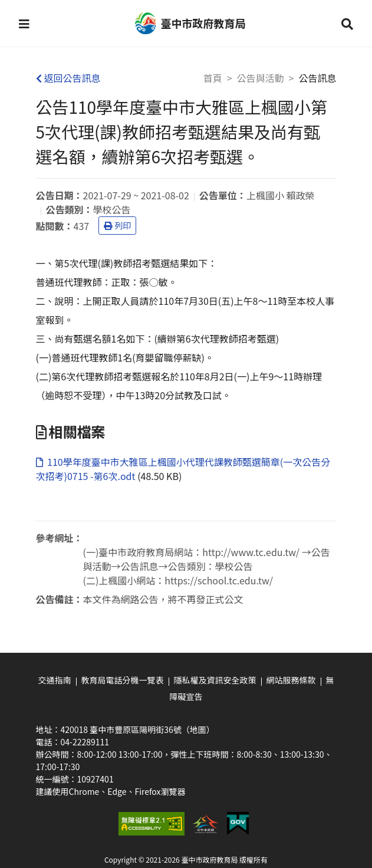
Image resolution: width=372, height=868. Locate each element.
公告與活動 (261, 78)
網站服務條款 (291, 680)
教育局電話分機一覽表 (123, 680)
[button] (24, 24)
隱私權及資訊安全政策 (215, 680)
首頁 (213, 78)
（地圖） (198, 729)
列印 (117, 225)
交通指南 (55, 680)
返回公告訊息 (68, 78)
